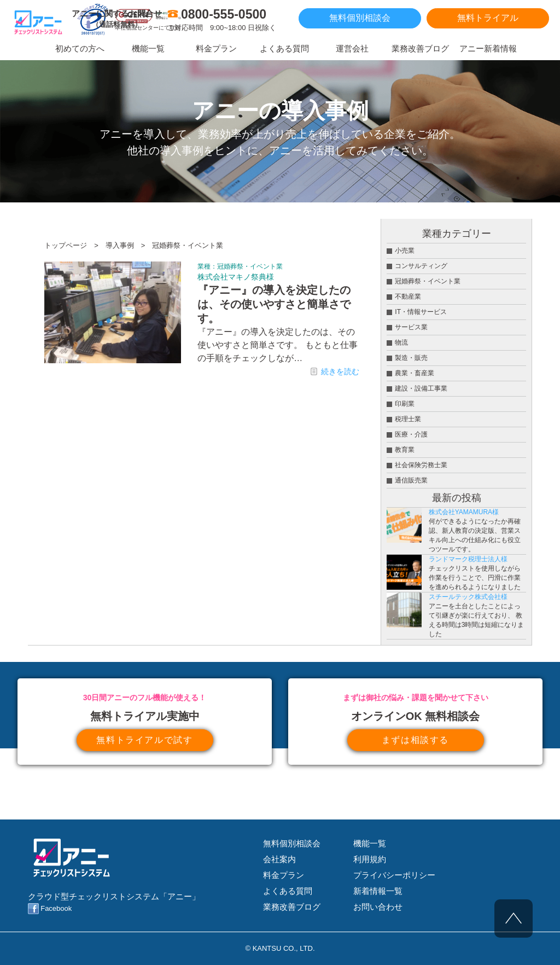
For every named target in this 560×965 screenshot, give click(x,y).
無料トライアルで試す (144, 740)
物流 (401, 342)
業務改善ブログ (292, 907)
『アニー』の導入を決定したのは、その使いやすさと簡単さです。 (274, 304)
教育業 (405, 450)
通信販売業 (411, 480)
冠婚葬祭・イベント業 (250, 266)
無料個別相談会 (360, 18)
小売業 (405, 251)
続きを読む (340, 371)
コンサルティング (421, 266)
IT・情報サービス (421, 312)
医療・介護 (411, 434)
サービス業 (411, 327)
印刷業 (405, 404)
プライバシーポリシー (394, 875)
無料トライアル (488, 18)
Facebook (56, 908)
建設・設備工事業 (421, 388)
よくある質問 (288, 891)
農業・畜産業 (415, 373)
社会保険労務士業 (421, 465)
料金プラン (284, 875)
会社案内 (279, 859)
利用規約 (370, 859)
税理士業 (408, 419)
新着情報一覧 (378, 891)
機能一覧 (370, 843)
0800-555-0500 (224, 14)
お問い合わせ (378, 907)
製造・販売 (411, 358)
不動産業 (408, 297)
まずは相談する (415, 740)
